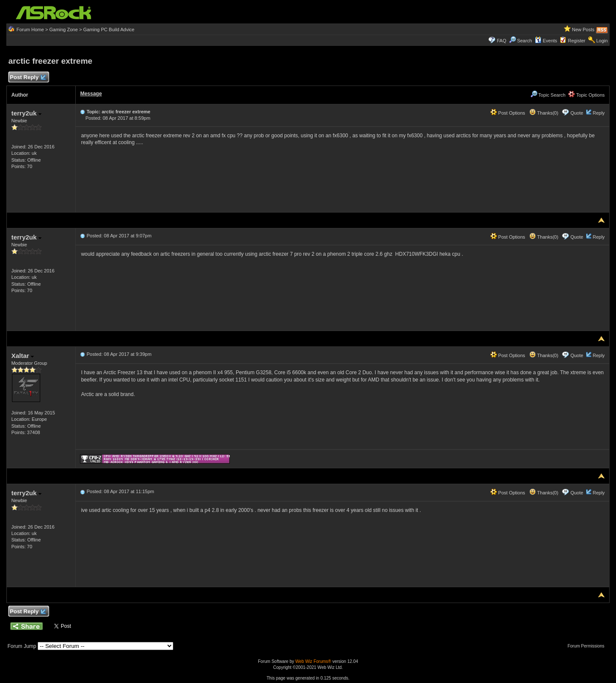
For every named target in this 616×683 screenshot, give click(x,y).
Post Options (508, 113)
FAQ (501, 41)
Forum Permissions (588, 646)
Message (91, 94)
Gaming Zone (64, 30)
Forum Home (30, 30)
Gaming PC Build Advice (109, 30)
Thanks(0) (544, 113)
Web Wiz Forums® (313, 661)
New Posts (583, 30)
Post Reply (27, 78)
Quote (577, 113)
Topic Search (548, 95)
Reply (598, 113)
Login (602, 41)
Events (546, 41)
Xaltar (22, 356)
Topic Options (586, 95)
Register (577, 41)
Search (525, 41)
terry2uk (26, 113)
